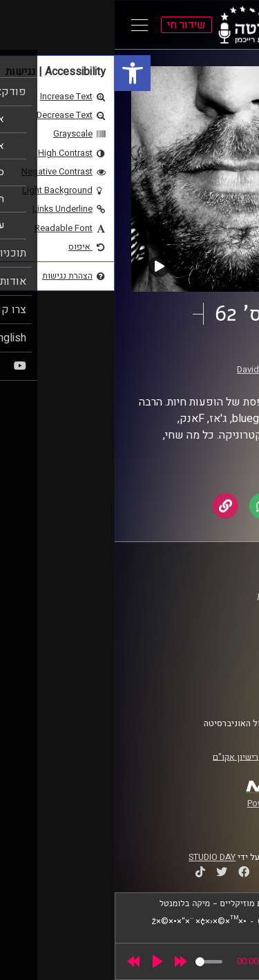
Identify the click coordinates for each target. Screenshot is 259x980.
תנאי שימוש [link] (213, 664)
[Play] (43, 961)
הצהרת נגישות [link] (210, 677)
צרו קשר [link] (220, 690)
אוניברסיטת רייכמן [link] (201, 609)
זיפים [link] (196, 357)
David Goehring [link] (153, 370)
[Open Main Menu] (25, 25)
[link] (18, 73)
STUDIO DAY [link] (97, 857)
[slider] (94, 962)
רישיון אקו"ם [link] (121, 757)
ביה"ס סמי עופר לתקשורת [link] (189, 596)
